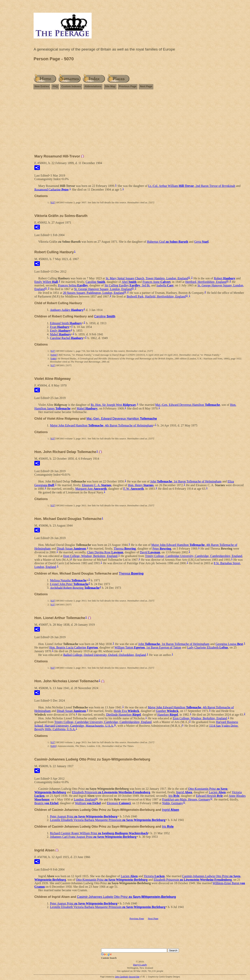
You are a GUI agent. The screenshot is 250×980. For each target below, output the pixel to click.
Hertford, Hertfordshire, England (206, 282)
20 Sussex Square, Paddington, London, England (94, 293)
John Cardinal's (122, 977)
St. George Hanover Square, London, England (103, 289)
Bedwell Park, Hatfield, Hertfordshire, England (156, 296)
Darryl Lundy (140, 965)
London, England (85, 799)
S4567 (54, 355)
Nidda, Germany (173, 803)
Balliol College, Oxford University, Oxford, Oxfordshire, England (105, 655)
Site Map (110, 86)
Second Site (134, 977)
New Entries (42, 86)
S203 (53, 746)
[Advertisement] (140, 123)
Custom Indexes (71, 86)
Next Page (146, 86)
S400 (53, 359)
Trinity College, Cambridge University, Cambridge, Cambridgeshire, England (194, 556)
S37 (53, 202)
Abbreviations (93, 86)
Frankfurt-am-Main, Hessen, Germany (186, 799)
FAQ (55, 86)
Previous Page (128, 86)
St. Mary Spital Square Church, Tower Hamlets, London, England (147, 278)
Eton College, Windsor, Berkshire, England (90, 556)
